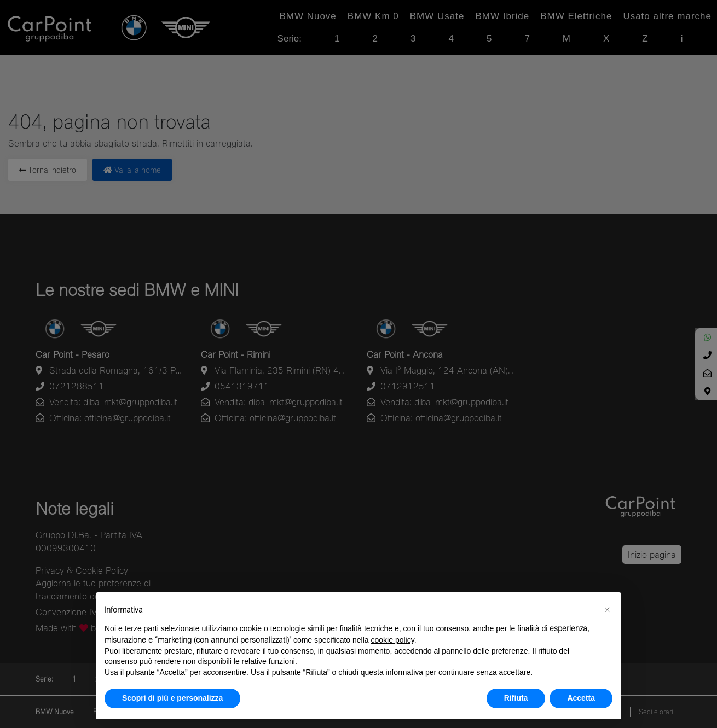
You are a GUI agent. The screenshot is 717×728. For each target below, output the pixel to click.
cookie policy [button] (393, 640)
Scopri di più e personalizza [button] (172, 698)
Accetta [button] (581, 698)
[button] (607, 610)
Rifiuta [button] (516, 698)
